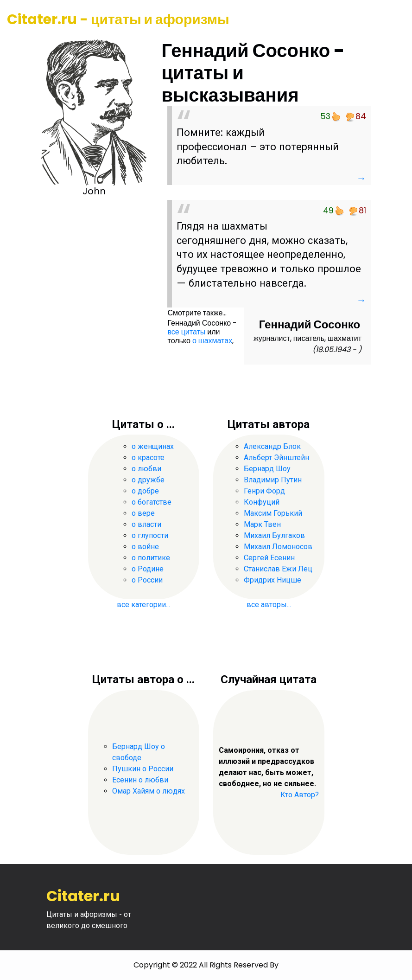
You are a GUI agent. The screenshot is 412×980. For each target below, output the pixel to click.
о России (147, 580)
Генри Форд (264, 491)
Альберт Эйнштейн (276, 458)
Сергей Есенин (269, 558)
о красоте (148, 458)
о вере (143, 513)
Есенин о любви (140, 780)
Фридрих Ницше (273, 580)
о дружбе (148, 480)
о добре (145, 491)
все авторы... (269, 605)
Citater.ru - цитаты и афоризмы (118, 19)
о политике (151, 558)
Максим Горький (273, 513)
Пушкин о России (143, 769)
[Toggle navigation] (392, 20)
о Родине (148, 569)
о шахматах (212, 341)
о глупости (150, 535)
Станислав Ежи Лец (278, 569)
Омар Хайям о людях (149, 791)
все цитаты (186, 332)
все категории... (143, 605)
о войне (145, 547)
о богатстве (152, 502)
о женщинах (153, 446)
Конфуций (262, 502)
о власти (146, 524)
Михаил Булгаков (274, 535)
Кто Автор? (300, 795)
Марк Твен (262, 524)
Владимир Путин (273, 480)
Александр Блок (272, 446)
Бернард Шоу (267, 469)
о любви (146, 469)
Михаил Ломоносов (278, 547)
